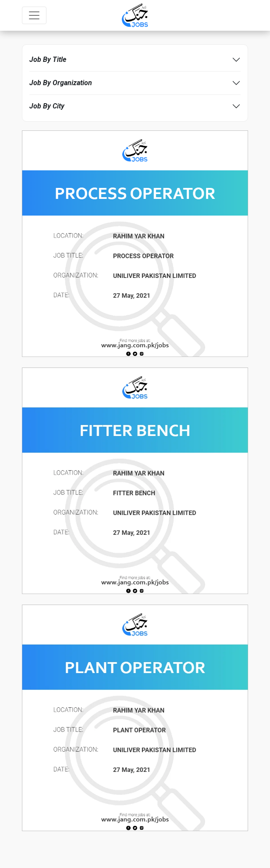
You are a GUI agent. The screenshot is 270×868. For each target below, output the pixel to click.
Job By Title (48, 59)
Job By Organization (61, 83)
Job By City (47, 106)
